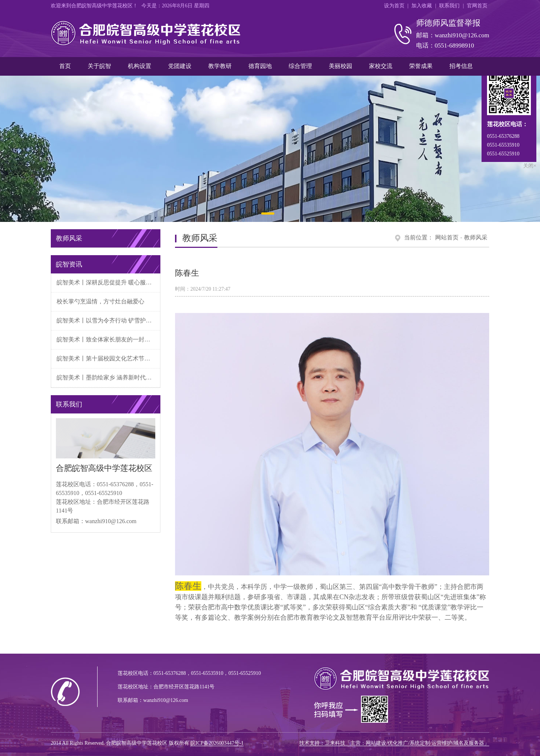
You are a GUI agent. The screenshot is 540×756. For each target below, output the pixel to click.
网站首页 (447, 237)
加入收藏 (422, 6)
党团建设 (180, 66)
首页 (65, 66)
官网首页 (477, 6)
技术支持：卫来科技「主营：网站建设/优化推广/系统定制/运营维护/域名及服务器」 (394, 743)
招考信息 (461, 66)
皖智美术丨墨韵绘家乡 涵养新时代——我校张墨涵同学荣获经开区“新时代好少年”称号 (108, 377)
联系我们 (449, 6)
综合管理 (300, 66)
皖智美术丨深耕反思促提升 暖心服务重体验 (108, 282)
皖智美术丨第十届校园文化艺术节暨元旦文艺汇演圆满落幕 (108, 358)
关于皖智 (99, 66)
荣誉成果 (421, 66)
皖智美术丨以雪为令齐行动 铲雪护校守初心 (108, 320)
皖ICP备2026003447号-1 (217, 743)
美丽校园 (341, 66)
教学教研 (220, 66)
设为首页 (394, 6)
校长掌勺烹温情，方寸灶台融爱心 (100, 301)
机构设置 (140, 66)
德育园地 (260, 66)
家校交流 (381, 66)
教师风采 (476, 237)
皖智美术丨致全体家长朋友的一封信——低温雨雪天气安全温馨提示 (108, 339)
